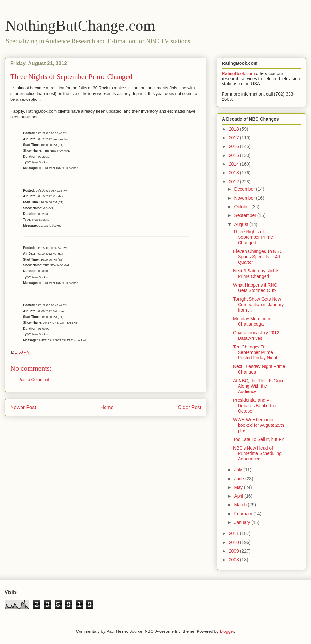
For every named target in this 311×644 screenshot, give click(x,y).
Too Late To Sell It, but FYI (259, 439)
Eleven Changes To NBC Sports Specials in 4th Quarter (258, 257)
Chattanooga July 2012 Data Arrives (256, 335)
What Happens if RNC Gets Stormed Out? (255, 288)
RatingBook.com (238, 73)
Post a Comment (34, 379)
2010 (235, 542)
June (240, 479)
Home (107, 407)
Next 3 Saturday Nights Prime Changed (256, 274)
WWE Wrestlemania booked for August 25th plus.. (259, 425)
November (245, 198)
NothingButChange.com (80, 26)
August (242, 224)
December (245, 189)
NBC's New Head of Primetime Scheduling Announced (257, 453)
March (241, 505)
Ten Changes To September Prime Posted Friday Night (255, 352)
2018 (235, 129)
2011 (235, 533)
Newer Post (23, 407)
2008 (235, 560)
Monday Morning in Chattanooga (252, 321)
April (239, 496)
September (246, 215)
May (239, 487)
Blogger (227, 631)
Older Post (189, 407)
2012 (235, 182)
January (243, 522)
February (244, 514)
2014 (235, 164)
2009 (235, 551)
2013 (235, 173)
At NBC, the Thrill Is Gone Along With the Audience (259, 386)
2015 (235, 155)
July (239, 470)
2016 (235, 146)
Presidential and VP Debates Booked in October (254, 406)
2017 (235, 138)
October (243, 207)
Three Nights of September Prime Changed (253, 237)
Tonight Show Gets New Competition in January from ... (258, 305)
